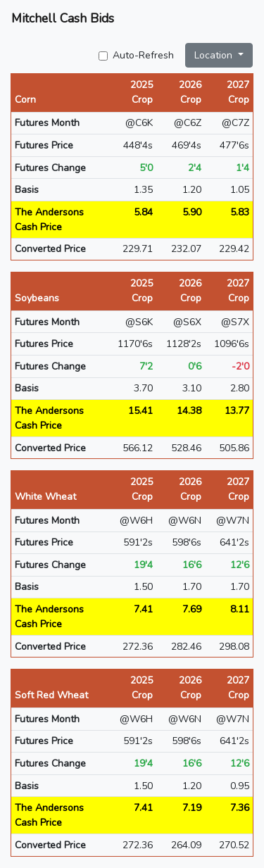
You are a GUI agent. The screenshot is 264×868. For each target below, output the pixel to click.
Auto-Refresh (143, 55)
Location (215, 55)
